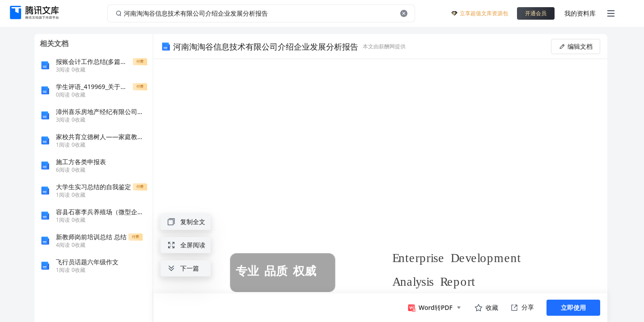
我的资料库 (580, 13)
